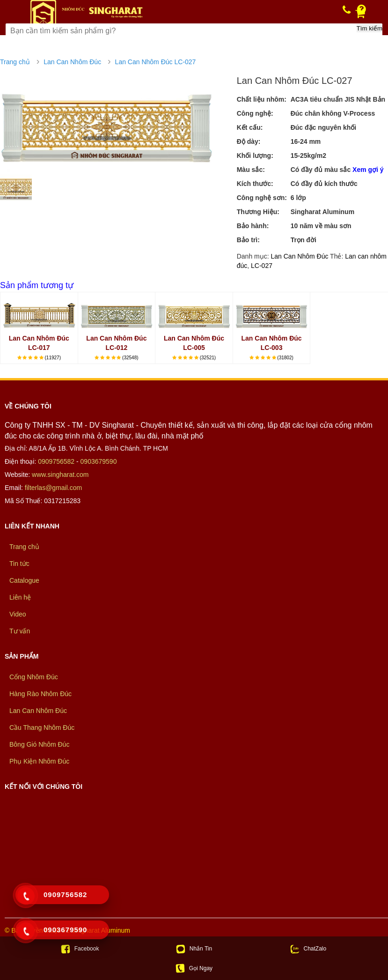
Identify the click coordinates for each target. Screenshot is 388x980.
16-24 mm (306, 141)
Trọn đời (304, 240)
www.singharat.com (60, 475)
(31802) (285, 358)
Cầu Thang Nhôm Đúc (42, 728)
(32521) (208, 358)
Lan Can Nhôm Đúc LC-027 (156, 62)
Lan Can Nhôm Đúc (72, 62)
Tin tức (19, 564)
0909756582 (56, 461)
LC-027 (262, 266)
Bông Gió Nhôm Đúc (39, 744)
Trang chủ (15, 62)
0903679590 (99, 461)
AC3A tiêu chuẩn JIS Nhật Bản (338, 99)
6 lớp (298, 198)
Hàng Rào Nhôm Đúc (40, 694)
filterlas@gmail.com (53, 488)
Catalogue (24, 580)
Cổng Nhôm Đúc (34, 677)
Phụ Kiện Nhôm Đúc (39, 761)
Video (18, 614)
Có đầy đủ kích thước (324, 184)
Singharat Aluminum (322, 212)
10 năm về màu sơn (321, 226)
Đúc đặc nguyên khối (323, 127)
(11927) (53, 358)
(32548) (130, 358)
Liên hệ (20, 597)
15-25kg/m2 (308, 156)
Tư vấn (20, 631)
